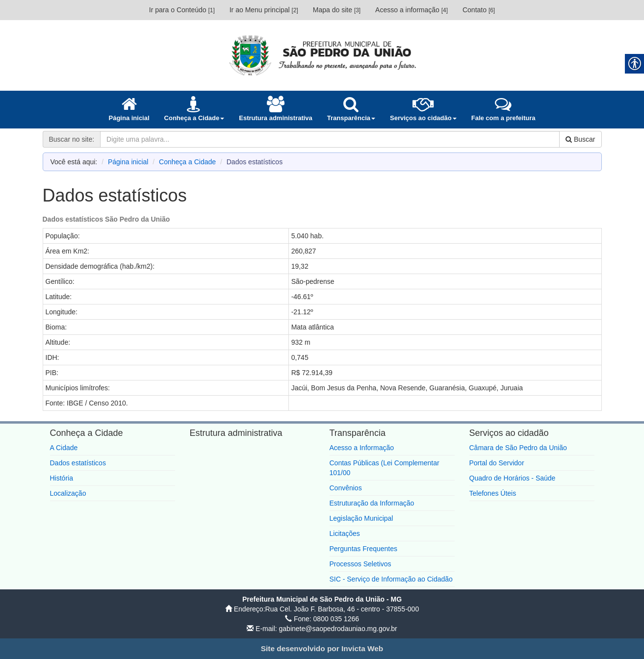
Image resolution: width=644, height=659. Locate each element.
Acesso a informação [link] (412, 10)
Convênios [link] (346, 488)
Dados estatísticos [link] (78, 463)
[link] (322, 55)
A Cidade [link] (64, 448)
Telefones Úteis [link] (493, 493)
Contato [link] (479, 10)
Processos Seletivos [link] (361, 564)
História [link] (62, 478)
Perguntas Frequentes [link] (364, 549)
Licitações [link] (345, 533)
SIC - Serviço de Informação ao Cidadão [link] (391, 579)
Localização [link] (68, 493)
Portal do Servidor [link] (497, 463)
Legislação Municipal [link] (361, 518)
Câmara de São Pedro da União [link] (518, 448)
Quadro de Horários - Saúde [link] (513, 478)
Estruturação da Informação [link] (372, 503)
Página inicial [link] (128, 162)
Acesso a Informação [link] (362, 448)
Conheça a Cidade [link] (187, 162)
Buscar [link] (580, 139)
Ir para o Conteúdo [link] (182, 10)
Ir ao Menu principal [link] (264, 10)
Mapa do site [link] (337, 10)
